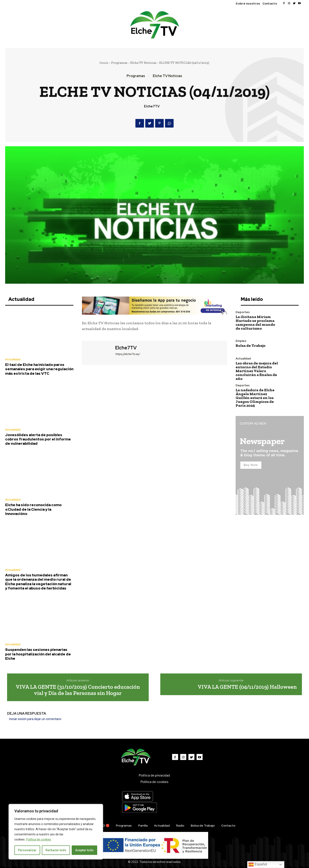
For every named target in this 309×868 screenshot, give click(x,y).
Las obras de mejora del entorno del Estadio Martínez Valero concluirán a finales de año (257, 371)
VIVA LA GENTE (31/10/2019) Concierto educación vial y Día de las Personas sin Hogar (78, 690)
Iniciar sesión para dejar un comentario (35, 719)
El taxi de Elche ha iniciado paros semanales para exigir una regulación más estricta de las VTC (39, 369)
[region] (56, 832)
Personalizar (27, 850)
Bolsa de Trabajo (251, 346)
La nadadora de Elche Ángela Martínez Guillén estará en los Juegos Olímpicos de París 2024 (255, 398)
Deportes (243, 312)
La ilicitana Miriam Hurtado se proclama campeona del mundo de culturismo (255, 323)
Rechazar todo (56, 850)
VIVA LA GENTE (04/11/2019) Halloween (247, 687)
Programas (119, 63)
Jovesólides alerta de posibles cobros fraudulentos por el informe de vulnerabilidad (38, 439)
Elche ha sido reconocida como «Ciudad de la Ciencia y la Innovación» (33, 509)
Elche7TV (152, 106)
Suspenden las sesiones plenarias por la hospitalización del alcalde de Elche (38, 654)
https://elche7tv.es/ (128, 354)
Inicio (104, 63)
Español (258, 865)
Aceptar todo (84, 850)
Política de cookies (39, 839)
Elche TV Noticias (143, 63)
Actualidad (13, 359)
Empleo (241, 341)
